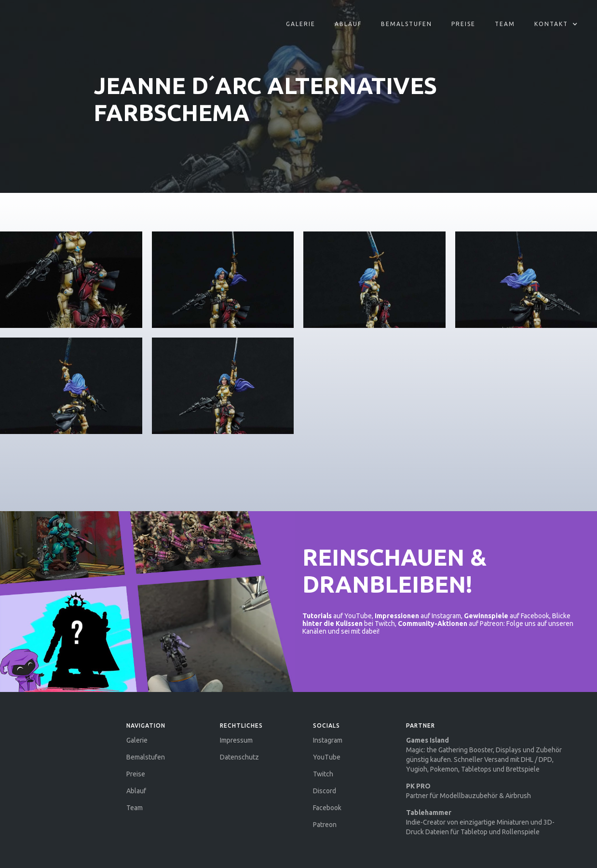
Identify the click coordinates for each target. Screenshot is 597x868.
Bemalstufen (407, 24)
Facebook (327, 808)
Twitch (323, 774)
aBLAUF (348, 24)
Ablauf (136, 791)
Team (505, 24)
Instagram (328, 740)
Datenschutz (239, 757)
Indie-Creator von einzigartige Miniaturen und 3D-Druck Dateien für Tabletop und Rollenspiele (480, 822)
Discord (325, 791)
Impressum (236, 740)
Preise (463, 24)
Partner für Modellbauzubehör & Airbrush (468, 791)
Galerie (301, 24)
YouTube (327, 757)
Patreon (325, 825)
